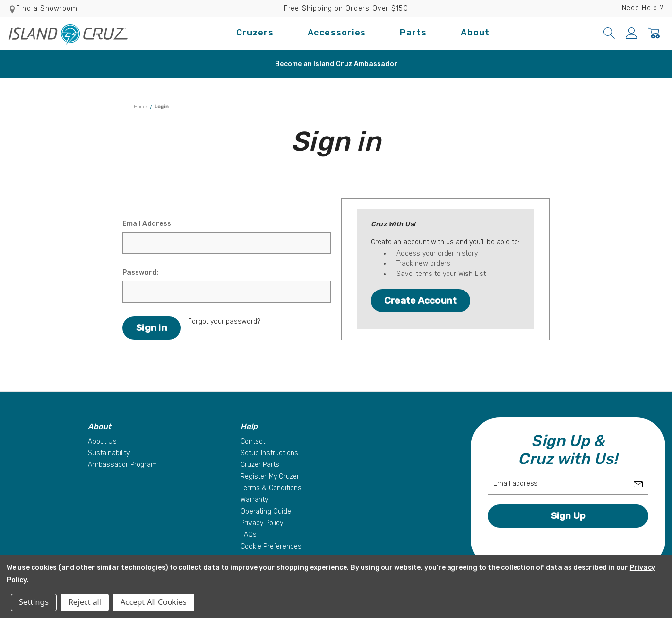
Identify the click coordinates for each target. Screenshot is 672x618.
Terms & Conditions (271, 488)
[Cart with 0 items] (654, 33)
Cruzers (255, 33)
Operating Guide (266, 511)
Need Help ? (643, 8)
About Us (102, 441)
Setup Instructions (269, 453)
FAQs (249, 535)
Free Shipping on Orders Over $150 (346, 9)
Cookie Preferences (271, 546)
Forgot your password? (224, 321)
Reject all (85, 602)
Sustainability (109, 453)
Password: (140, 272)
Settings (34, 602)
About (475, 33)
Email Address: (148, 224)
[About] (159, 427)
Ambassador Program (122, 465)
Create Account (421, 300)
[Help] (312, 427)
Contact (253, 441)
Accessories (337, 33)
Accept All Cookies (154, 602)
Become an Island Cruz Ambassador (336, 64)
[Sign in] (632, 33)
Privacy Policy (262, 523)
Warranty (254, 500)
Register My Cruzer (270, 476)
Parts (413, 33)
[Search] (609, 33)
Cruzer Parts (260, 465)
